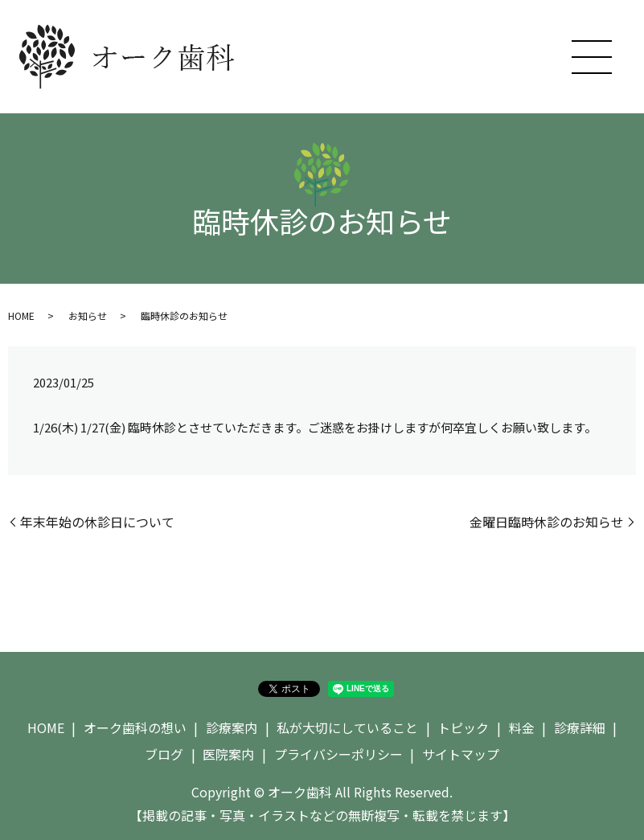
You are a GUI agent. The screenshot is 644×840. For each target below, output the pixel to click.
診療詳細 (580, 727)
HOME (21, 316)
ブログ (164, 754)
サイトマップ (461, 754)
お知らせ (88, 316)
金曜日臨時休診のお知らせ (547, 522)
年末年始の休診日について (97, 522)
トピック (463, 727)
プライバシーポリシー (338, 754)
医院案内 (228, 754)
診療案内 (232, 727)
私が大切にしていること (347, 727)
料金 (522, 727)
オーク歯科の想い (135, 727)
